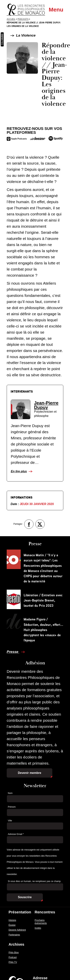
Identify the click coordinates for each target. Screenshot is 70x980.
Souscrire (25, 897)
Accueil (11, 19)
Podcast (13, 957)
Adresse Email (16, 834)
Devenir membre (30, 773)
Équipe (12, 925)
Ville (10, 821)
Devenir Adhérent (17, 930)
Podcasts (23, 19)
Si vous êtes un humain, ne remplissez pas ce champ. (35, 881)
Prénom (12, 807)
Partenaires (14, 935)
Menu (56, 10)
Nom (10, 793)
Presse (13, 652)
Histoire (12, 920)
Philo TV (13, 962)
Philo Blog (14, 953)
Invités (38, 928)
